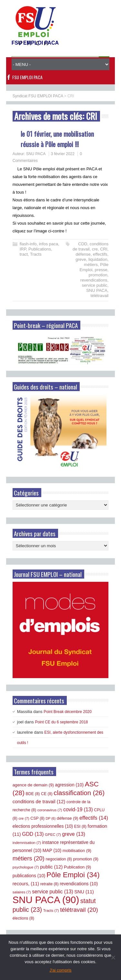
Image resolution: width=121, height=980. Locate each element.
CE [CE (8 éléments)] (47, 794)
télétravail (100, 296)
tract (24, 254)
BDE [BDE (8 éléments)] (33, 794)
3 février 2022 (63, 154)
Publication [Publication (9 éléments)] (77, 867)
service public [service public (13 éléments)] (52, 892)
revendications (94, 280)
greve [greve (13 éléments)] (74, 834)
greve (81, 259)
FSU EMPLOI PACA (27, 77)
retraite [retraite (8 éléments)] (50, 884)
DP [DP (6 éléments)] (51, 818)
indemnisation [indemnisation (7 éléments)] (27, 843)
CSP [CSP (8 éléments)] (37, 818)
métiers (91, 265)
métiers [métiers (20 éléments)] (29, 858)
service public (95, 285)
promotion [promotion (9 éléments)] (86, 859)
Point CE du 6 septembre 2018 (61, 722)
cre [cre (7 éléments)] (24, 818)
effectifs (100, 254)
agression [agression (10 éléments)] (70, 785)
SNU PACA (36, 154)
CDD (83, 244)
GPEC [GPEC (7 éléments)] (53, 835)
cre (95, 249)
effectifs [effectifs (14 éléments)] (94, 818)
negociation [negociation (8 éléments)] (59, 859)
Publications (40, 249)
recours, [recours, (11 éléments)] (26, 884)
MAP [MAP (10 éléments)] (52, 850)
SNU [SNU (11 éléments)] (84, 892)
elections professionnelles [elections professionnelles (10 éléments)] (43, 826)
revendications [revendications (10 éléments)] (79, 884)
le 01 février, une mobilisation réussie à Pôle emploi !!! (57, 139)
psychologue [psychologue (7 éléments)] (26, 867)
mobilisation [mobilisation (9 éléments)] (77, 851)
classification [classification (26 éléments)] (79, 793)
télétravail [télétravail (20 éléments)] (79, 910)
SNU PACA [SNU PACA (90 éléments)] (46, 900)
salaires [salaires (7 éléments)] (22, 892)
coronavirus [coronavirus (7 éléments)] (50, 810)
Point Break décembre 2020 (68, 712)
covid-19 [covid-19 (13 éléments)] (78, 810)
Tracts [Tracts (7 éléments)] (51, 911)
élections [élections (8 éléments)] (23, 918)
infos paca (49, 244)
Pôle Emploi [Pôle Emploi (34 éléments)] (73, 875)
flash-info (28, 244)
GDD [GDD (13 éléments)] (33, 834)
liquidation (98, 259)
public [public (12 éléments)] (51, 867)
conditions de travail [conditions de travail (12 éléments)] (39, 801)
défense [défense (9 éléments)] (68, 818)
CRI (104, 249)
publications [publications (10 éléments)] (29, 876)
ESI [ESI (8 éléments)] (80, 826)
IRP (23, 249)
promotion (98, 275)
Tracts (36, 254)
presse (101, 270)
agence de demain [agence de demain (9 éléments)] (33, 785)
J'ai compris (60, 970)
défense (83, 254)
